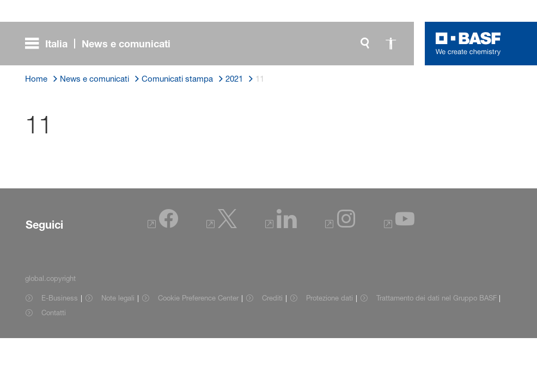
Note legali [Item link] (118, 298)
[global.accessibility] (391, 44)
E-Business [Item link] (60, 298)
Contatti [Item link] (54, 313)
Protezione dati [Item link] (329, 298)
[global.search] (365, 44)
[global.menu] (102, 44)
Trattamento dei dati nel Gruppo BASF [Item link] (437, 298)
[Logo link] (468, 44)
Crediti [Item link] (272, 298)
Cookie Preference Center (198, 298)
